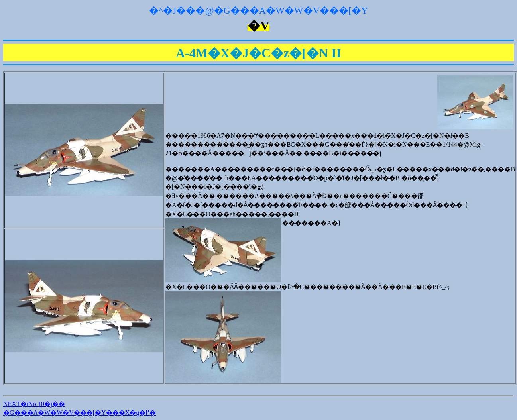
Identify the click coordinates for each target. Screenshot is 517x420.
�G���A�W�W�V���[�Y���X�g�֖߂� (80, 413)
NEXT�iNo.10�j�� (34, 404)
